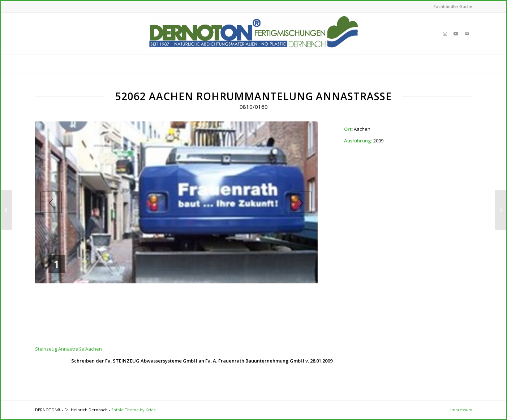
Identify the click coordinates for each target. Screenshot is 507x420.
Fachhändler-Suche (453, 6)
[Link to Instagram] (445, 34)
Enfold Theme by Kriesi (134, 410)
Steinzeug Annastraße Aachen (68, 349)
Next (301, 202)
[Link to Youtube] (456, 34)
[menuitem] (451, 7)
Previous (51, 202)
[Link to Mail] (467, 34)
